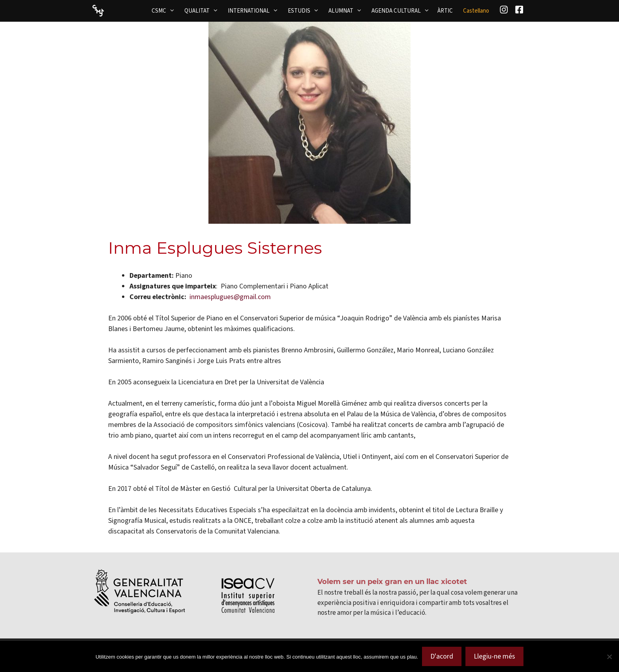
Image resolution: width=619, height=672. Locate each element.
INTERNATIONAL (255, 11)
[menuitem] (476, 11)
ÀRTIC (445, 11)
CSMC (166, 11)
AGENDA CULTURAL (403, 11)
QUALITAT (204, 11)
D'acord (442, 656)
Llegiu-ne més (494, 656)
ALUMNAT (348, 11)
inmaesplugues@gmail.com (230, 297)
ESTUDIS (306, 11)
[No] (609, 657)
